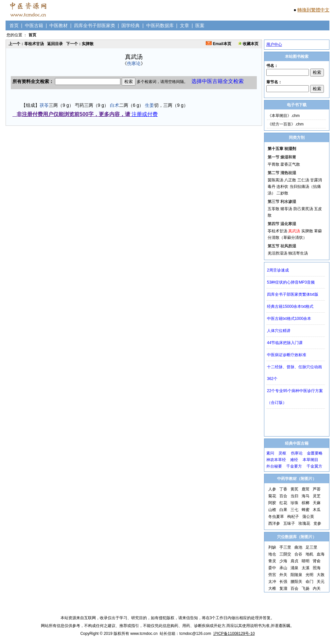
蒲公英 (308, 517)
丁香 (283, 489)
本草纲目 (310, 460)
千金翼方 (314, 466)
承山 (283, 568)
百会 (294, 588)
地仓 (272, 554)
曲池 (298, 547)
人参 (272, 489)
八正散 (290, 180)
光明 (309, 575)
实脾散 (307, 231)
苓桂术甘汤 (277, 231)
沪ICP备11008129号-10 (234, 634)
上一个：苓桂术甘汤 (26, 44)
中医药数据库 (160, 25)
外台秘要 (274, 466)
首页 (14, 25)
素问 (270, 453)
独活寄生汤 (298, 253)
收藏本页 (248, 44)
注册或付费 (145, 114)
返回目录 (55, 44)
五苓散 (273, 209)
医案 (200, 25)
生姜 (150, 105)
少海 (283, 561)
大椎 (272, 588)
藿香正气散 (290, 164)
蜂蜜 (306, 510)
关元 (321, 582)
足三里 (311, 547)
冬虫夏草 (276, 517)
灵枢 (282, 453)
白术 (115, 105)
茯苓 (44, 105)
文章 (185, 25)
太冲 (272, 582)
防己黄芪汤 (303, 209)
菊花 (272, 496)
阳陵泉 (296, 575)
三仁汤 (303, 180)
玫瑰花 (304, 523)
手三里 (285, 547)
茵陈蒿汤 (275, 180)
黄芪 (294, 489)
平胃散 (273, 164)
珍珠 (294, 503)
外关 (283, 575)
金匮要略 (315, 453)
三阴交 (285, 554)
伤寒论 (134, 63)
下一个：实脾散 (80, 44)
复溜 (283, 588)
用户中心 (274, 44)
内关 (317, 588)
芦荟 (317, 489)
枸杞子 (293, 517)
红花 (283, 503)
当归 (294, 496)
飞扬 (306, 588)
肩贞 (294, 561)
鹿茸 (306, 489)
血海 (321, 554)
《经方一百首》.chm (286, 124)
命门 (309, 582)
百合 (283, 496)
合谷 (298, 554)
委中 (272, 568)
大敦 (321, 575)
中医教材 (59, 25)
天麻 (317, 503)
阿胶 (272, 503)
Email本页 (218, 44)
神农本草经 (276, 460)
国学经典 (131, 25)
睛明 (306, 561)
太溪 (306, 568)
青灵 (272, 561)
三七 (294, 510)
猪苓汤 (286, 209)
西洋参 (274, 523)
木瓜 (317, 510)
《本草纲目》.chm (284, 116)
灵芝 (317, 496)
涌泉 (294, 568)
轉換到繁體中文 (313, 10)
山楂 (272, 510)
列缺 (272, 547)
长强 (283, 582)
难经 (294, 460)
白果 (283, 510)
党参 (317, 523)
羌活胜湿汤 (277, 253)
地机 (309, 554)
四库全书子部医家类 (95, 25)
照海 (317, 568)
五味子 (289, 523)
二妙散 (282, 193)
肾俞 (317, 561)
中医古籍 (34, 25)
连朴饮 (282, 187)
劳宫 (272, 575)
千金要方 (294, 466)
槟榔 (306, 503)
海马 (306, 496)
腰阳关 (296, 582)
